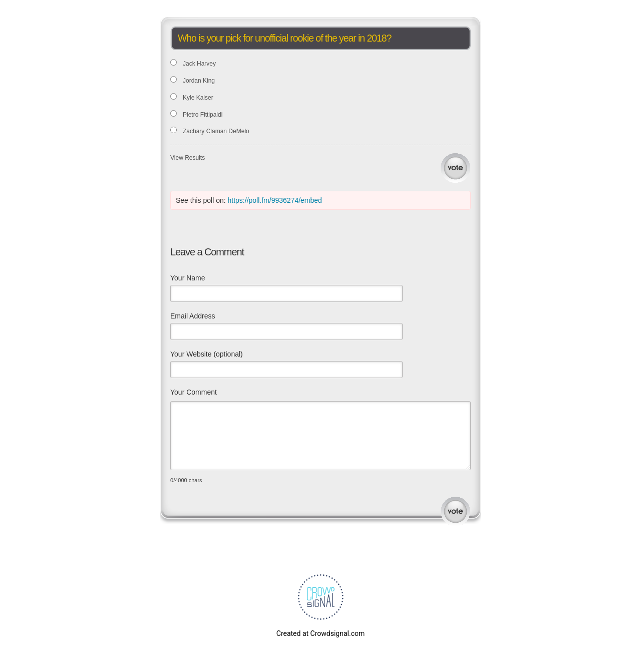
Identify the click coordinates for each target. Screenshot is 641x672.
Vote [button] (455, 168)
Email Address (193, 316)
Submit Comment (455, 512)
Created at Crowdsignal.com (320, 633)
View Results (188, 158)
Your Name (188, 278)
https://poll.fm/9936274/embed (275, 200)
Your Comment (194, 392)
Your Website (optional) (207, 354)
